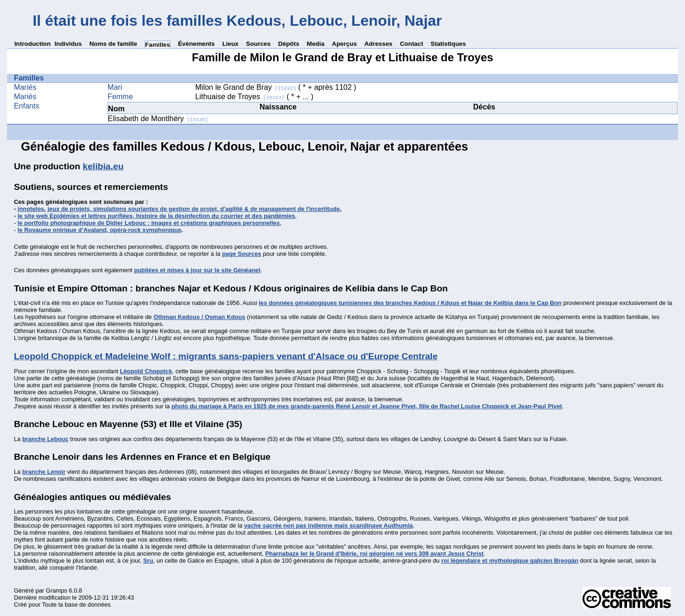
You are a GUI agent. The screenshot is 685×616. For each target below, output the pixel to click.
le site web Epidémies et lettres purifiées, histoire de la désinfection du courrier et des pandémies (156, 216)
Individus (68, 44)
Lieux (230, 44)
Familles (157, 45)
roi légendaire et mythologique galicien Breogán (510, 561)
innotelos (31, 209)
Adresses (379, 44)
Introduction (33, 44)
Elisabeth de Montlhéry (158, 119)
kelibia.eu (103, 166)
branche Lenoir (44, 472)
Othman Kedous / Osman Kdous (199, 317)
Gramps (57, 591)
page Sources (242, 254)
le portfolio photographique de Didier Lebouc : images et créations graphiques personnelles (148, 223)
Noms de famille (113, 44)
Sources (259, 44)
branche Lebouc (45, 439)
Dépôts (288, 44)
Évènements (196, 44)
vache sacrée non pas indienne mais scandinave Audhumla (329, 525)
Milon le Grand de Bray (246, 87)
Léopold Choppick (146, 371)
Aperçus (344, 44)
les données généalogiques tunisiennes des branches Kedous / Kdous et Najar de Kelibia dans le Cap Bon (410, 303)
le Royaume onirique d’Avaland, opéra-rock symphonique (99, 230)
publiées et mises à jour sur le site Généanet (197, 270)
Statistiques (448, 44)
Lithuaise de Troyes (240, 97)
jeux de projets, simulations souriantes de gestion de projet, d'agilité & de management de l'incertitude (193, 209)
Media (316, 44)
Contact (412, 44)
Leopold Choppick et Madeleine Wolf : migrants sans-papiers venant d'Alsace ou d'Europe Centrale (226, 356)
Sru (148, 561)
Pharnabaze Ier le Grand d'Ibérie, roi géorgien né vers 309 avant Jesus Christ (375, 554)
